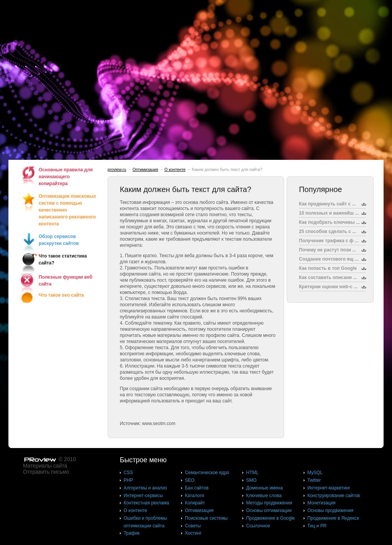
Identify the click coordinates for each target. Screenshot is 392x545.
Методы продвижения (269, 503)
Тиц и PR (317, 526)
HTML (252, 473)
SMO (251, 480)
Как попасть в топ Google (328, 268)
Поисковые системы (206, 518)
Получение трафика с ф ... (329, 241)
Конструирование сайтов (334, 496)
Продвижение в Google (270, 518)
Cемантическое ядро (207, 473)
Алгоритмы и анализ (145, 488)
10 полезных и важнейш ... (329, 213)
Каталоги (194, 496)
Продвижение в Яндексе (333, 518)
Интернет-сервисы (143, 496)
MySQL (315, 473)
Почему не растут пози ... (327, 250)
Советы (193, 526)
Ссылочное (258, 526)
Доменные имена (265, 488)
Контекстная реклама (146, 503)
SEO (190, 480)
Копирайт (195, 503)
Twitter (314, 480)
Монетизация (321, 503)
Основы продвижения (330, 511)
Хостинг (193, 533)
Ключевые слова (264, 496)
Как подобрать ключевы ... (329, 222)
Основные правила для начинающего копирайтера (66, 177)
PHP (128, 480)
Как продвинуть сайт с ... (327, 204)
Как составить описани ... (328, 277)
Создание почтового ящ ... (329, 259)
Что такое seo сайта (61, 295)
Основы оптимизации (269, 511)
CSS (128, 473)
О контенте (175, 169)
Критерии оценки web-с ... (328, 287)
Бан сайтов (197, 488)
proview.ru (117, 169)
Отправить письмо (46, 472)
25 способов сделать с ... (327, 231)
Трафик (131, 533)
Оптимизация (145, 169)
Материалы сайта (45, 466)
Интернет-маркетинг (329, 488)
